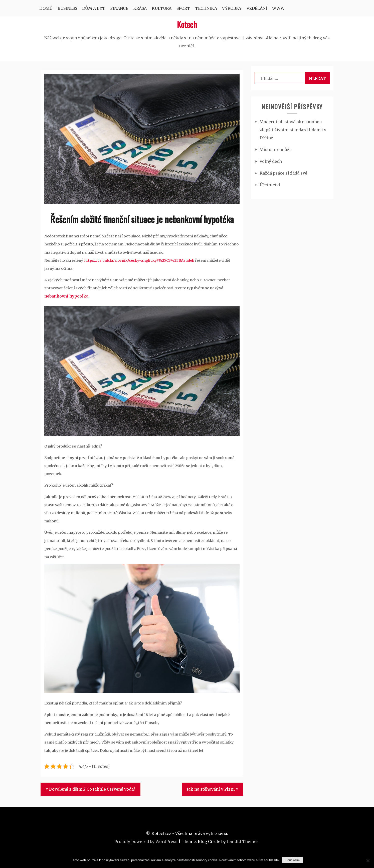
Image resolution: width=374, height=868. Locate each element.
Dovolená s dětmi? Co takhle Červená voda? (92, 789)
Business (67, 8)
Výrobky (232, 8)
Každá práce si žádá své (283, 173)
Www (278, 8)
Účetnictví (270, 185)
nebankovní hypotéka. (67, 296)
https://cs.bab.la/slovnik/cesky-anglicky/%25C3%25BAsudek (139, 260)
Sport (183, 8)
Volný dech (271, 161)
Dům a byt (94, 8)
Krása (140, 8)
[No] (368, 860)
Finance (119, 8)
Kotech (187, 24)
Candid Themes (243, 841)
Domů (46, 8)
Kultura (162, 8)
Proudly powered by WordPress (146, 841)
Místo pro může (276, 150)
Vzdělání (257, 8)
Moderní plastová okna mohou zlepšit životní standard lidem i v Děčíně (293, 130)
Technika (206, 8)
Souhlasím (293, 860)
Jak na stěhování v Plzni (211, 789)
